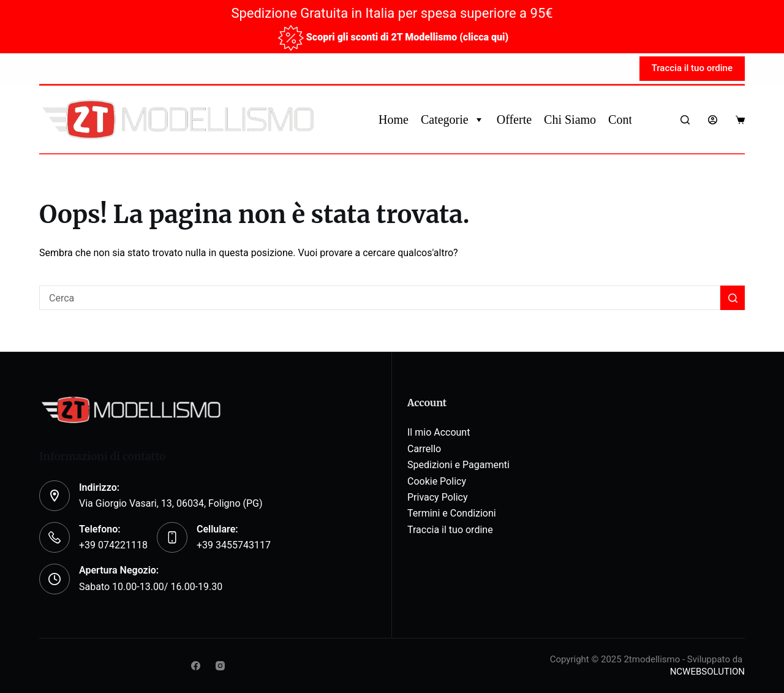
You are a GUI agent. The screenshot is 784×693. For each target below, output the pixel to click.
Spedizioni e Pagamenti (458, 465)
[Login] (713, 120)
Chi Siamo (570, 119)
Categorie (453, 119)
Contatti (628, 119)
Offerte (514, 119)
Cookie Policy (437, 481)
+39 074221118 (113, 545)
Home (394, 119)
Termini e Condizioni (452, 513)
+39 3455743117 (234, 545)
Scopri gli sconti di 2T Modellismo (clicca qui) (407, 37)
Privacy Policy (438, 497)
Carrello (424, 449)
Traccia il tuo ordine (692, 68)
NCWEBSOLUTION (707, 672)
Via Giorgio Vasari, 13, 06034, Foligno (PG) (171, 503)
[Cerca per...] (380, 298)
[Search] (685, 120)
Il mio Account (439, 432)
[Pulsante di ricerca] (733, 298)
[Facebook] (196, 666)
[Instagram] (220, 666)
